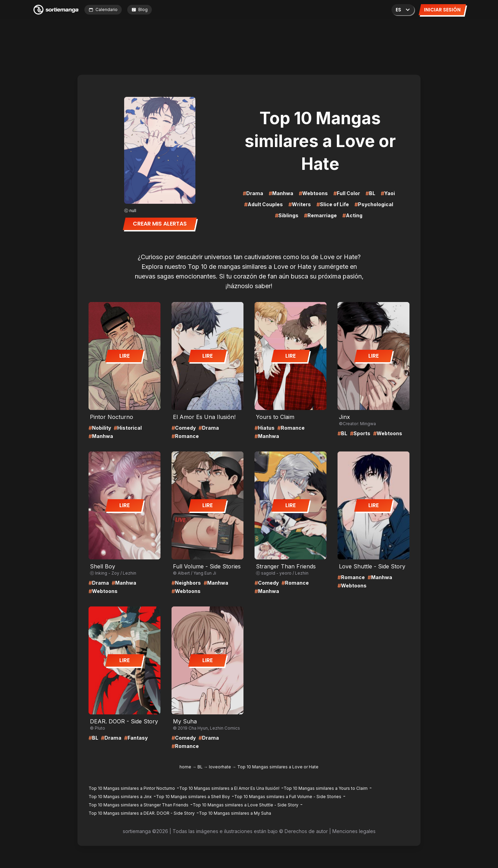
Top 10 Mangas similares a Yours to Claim (326, 788)
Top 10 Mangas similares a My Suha (235, 813)
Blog (140, 10)
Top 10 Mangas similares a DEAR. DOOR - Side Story (142, 813)
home (185, 767)
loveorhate (220, 767)
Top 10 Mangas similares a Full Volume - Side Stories (288, 797)
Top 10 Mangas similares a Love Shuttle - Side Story (246, 805)
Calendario (103, 10)
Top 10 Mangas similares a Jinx (120, 797)
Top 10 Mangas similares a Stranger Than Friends (139, 805)
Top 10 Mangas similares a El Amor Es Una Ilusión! (229, 788)
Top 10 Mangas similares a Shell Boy (193, 797)
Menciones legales (354, 831)
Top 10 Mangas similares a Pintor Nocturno (132, 788)
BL (200, 767)
